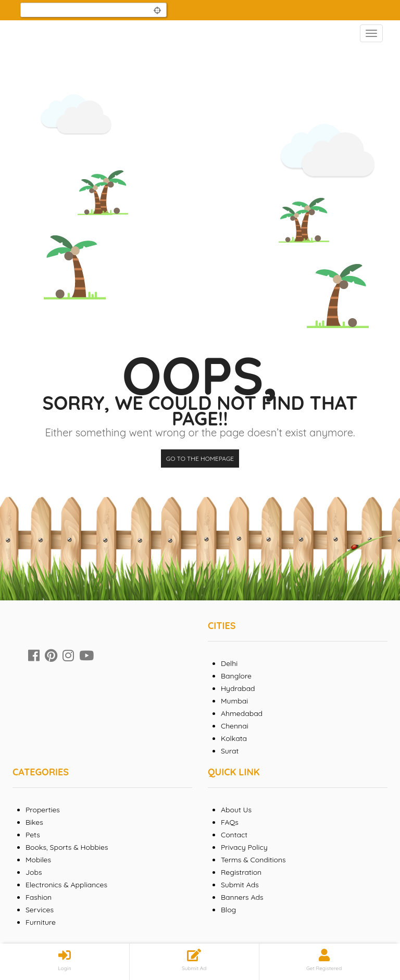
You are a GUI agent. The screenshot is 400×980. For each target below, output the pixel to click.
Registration (241, 872)
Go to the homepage (200, 458)
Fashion (39, 897)
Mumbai (234, 701)
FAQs (230, 822)
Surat (230, 751)
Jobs (34, 872)
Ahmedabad (242, 713)
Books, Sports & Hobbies (67, 847)
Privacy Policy (244, 847)
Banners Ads (242, 897)
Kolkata (234, 738)
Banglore (236, 676)
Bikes (34, 822)
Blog (228, 910)
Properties (43, 810)
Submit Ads (240, 885)
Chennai (235, 726)
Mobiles (38, 860)
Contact (234, 835)
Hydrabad (238, 688)
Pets (33, 835)
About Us (236, 810)
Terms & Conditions (253, 860)
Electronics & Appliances (66, 885)
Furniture (41, 922)
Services (40, 910)
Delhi (229, 663)
